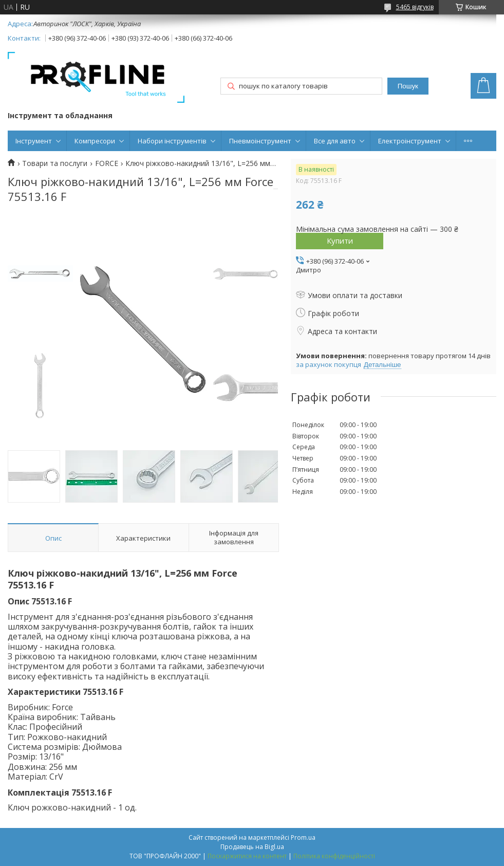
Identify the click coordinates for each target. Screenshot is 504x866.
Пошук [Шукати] (408, 86)
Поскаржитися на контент (247, 856)
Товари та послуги (55, 163)
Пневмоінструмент (260, 141)
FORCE (107, 163)
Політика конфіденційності (334, 856)
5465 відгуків (415, 7)
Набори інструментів (172, 141)
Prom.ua (303, 837)
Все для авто (335, 141)
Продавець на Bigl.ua (252, 847)
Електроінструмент (410, 141)
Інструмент (34, 141)
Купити (340, 241)
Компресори (95, 141)
